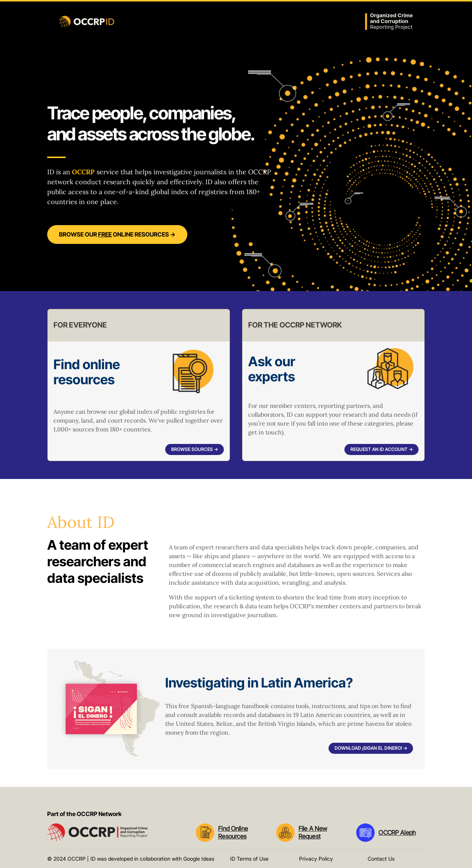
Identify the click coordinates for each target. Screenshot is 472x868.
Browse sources (195, 449)
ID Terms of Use (249, 859)
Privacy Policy (316, 859)
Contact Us (381, 859)
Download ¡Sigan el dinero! (371, 748)
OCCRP (83, 172)
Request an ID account (381, 449)
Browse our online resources (117, 234)
